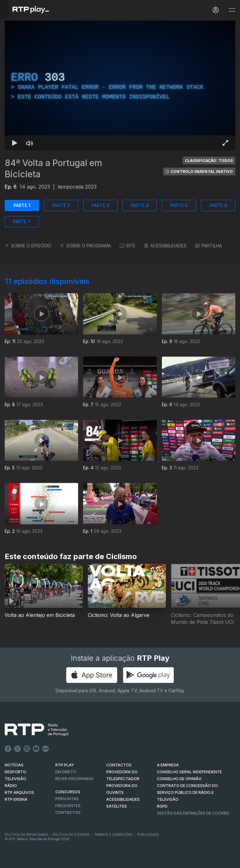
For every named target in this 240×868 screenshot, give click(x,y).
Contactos (68, 812)
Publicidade (148, 835)
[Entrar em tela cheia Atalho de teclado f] (225, 143)
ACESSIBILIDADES (165, 246)
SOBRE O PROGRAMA (85, 246)
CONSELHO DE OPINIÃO (179, 779)
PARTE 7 (22, 222)
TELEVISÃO (15, 779)
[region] (120, 86)
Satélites (117, 806)
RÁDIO (11, 786)
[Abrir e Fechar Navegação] (232, 10)
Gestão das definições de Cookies (193, 813)
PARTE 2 (61, 205)
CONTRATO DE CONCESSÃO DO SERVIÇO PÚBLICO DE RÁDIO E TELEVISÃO (187, 792)
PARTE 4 (140, 205)
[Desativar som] (30, 143)
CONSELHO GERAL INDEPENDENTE (189, 772)
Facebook (8, 749)
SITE (127, 246)
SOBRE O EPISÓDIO (28, 246)
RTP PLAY (65, 765)
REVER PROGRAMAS (74, 779)
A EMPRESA (168, 765)
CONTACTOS (119, 765)
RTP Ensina (16, 799)
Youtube (36, 749)
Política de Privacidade (26, 835)
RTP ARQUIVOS (19, 792)
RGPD (162, 806)
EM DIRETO (66, 772)
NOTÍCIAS (14, 765)
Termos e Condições (113, 835)
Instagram (27, 749)
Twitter (17, 749)
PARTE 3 (100, 205)
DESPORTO (15, 772)
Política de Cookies (71, 835)
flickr (46, 749)
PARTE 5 (179, 205)
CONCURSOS (68, 792)
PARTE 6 (218, 205)
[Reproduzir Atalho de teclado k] (15, 143)
